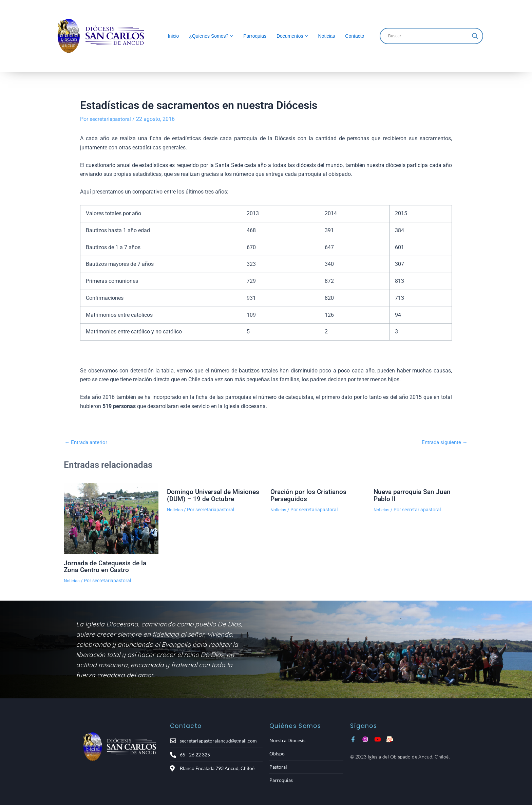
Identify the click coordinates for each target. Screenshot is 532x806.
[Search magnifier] (475, 36)
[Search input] (428, 36)
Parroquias (255, 36)
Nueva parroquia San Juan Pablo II (413, 495)
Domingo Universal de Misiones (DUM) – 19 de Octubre (214, 495)
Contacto (355, 36)
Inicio (174, 36)
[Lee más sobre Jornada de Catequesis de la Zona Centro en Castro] (111, 518)
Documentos (290, 36)
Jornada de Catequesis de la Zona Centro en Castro (107, 566)
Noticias (327, 36)
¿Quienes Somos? (209, 36)
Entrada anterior (87, 442)
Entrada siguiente (443, 442)
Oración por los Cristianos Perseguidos (309, 495)
